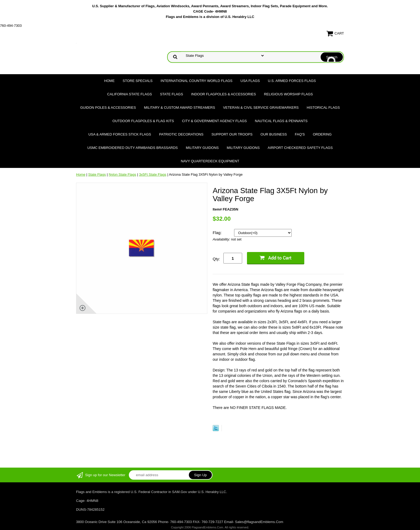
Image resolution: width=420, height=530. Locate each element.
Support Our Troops (232, 134)
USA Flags (250, 81)
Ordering (322, 134)
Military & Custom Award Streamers (179, 108)
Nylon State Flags (123, 174)
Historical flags (323, 108)
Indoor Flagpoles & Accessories (223, 94)
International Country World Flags (197, 81)
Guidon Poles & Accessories (108, 108)
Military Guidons (202, 148)
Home (109, 81)
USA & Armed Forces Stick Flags (120, 134)
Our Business (274, 134)
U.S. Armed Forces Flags (292, 81)
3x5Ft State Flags (153, 174)
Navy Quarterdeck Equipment (210, 161)
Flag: (218, 233)
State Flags (171, 94)
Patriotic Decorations (181, 134)
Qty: (216, 259)
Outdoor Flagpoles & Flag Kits (143, 121)
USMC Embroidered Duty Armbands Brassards (133, 148)
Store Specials (138, 81)
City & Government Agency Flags (214, 121)
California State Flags (130, 94)
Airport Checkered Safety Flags (300, 148)
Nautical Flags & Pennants (281, 121)
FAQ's (300, 134)
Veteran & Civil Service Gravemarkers (261, 108)
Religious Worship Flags (288, 94)
